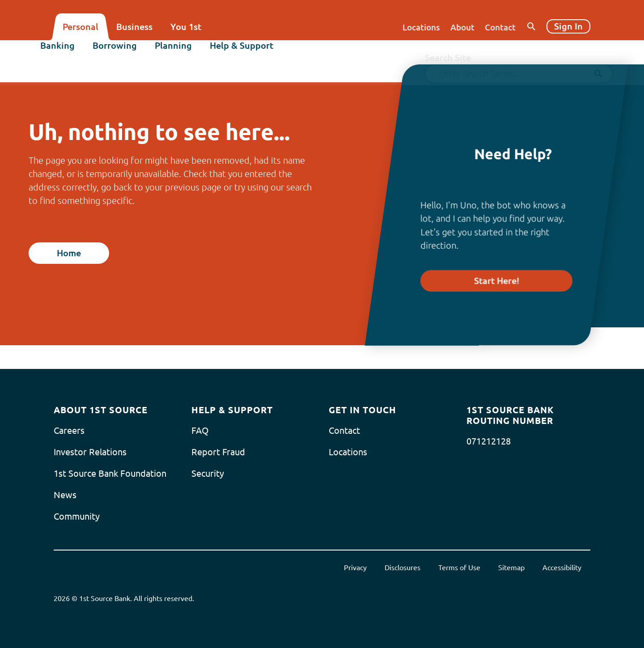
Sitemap (511, 568)
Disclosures (402, 568)
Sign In (568, 26)
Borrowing (128, 52)
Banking (71, 52)
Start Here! (497, 281)
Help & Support (255, 52)
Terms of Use (459, 568)
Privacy (355, 568)
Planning (187, 52)
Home (69, 253)
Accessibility (562, 568)
